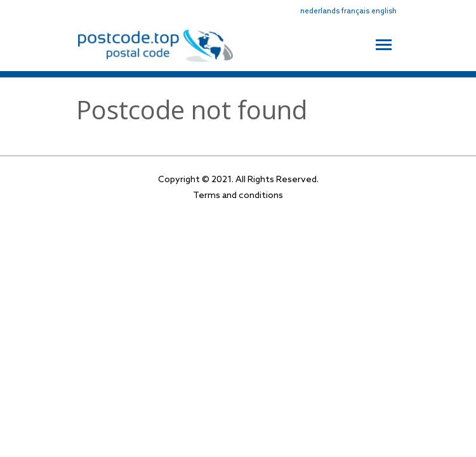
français (355, 11)
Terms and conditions (238, 196)
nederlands (320, 11)
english (384, 11)
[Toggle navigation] (384, 43)
